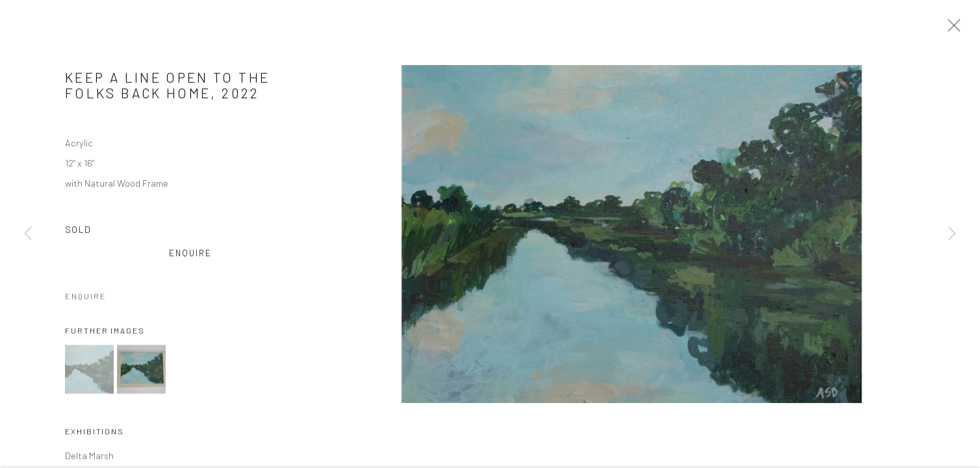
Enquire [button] (191, 255)
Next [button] (952, 234)
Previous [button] (28, 234)
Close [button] (951, 29)
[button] (89, 371)
